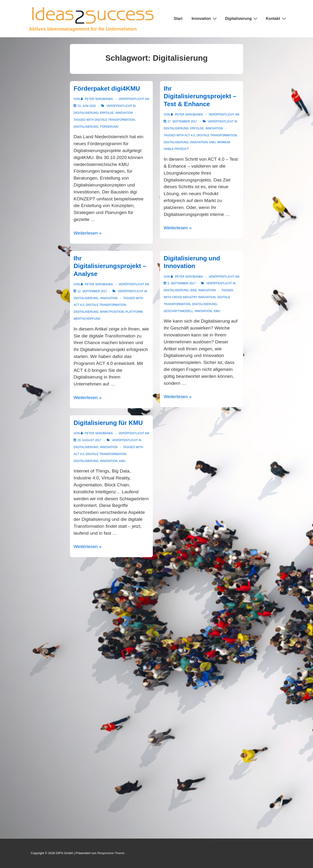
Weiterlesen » (88, 233)
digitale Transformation (115, 120)
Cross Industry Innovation (194, 297)
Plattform (134, 312)
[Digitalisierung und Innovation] (181, 283)
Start (178, 19)
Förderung (109, 127)
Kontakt (276, 18)
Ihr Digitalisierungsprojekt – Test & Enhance (200, 96)
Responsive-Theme (111, 853)
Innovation (205, 18)
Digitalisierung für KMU (108, 423)
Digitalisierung (242, 18)
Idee (193, 290)
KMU (213, 142)
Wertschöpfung (87, 319)
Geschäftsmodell (178, 311)
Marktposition (112, 312)
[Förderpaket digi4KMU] (87, 106)
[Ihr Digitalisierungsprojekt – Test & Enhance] (182, 121)
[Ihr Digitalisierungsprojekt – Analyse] (92, 291)
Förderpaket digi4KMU (107, 88)
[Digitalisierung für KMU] (89, 440)
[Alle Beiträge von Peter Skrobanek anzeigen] (97, 99)
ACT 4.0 (190, 135)
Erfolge (107, 113)
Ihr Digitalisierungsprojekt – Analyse (110, 266)
